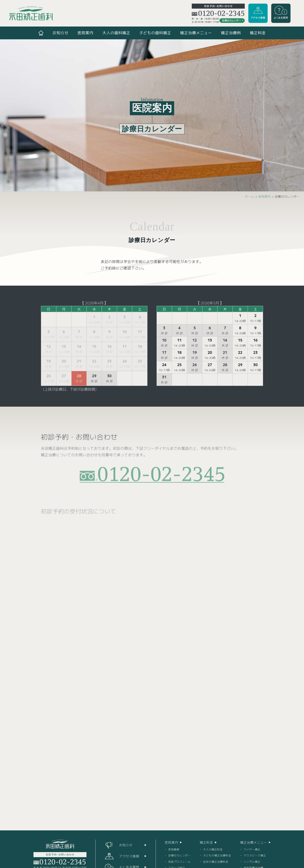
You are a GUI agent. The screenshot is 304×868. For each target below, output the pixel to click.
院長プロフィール (180, 861)
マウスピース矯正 (255, 855)
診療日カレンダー (180, 855)
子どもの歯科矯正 (155, 33)
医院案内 (86, 33)
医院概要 (174, 849)
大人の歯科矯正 (116, 33)
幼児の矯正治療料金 (216, 861)
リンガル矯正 (252, 861)
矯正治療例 (231, 33)
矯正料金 (258, 33)
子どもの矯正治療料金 (217, 855)
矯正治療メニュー (196, 33)
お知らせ (60, 33)
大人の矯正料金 (213, 849)
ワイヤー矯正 (252, 849)
